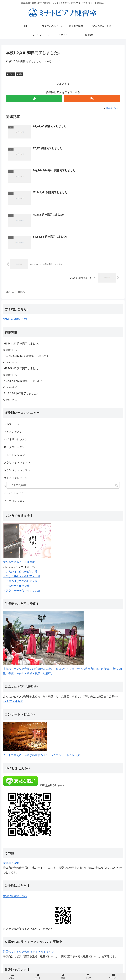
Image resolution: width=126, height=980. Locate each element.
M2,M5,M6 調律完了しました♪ (22, 368)
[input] (63, 485)
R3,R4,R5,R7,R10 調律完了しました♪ (26, 356)
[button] (117, 486)
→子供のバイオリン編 (16, 586)
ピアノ (12, 74)
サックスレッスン (14, 447)
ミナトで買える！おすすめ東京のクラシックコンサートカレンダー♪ (43, 755)
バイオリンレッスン (16, 439)
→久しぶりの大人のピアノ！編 (22, 576)
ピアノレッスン (13, 432)
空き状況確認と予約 (15, 319)
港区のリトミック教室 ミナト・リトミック (29, 952)
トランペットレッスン (17, 470)
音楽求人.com (11, 863)
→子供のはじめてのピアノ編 (20, 581)
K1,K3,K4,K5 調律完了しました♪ (23, 381)
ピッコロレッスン (14, 501)
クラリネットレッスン (17, 463)
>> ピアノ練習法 (13, 701)
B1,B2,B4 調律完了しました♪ (21, 393)
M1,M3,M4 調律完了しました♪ (22, 344)
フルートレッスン (14, 455)
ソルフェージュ (13, 424)
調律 (21, 74)
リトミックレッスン (16, 478)
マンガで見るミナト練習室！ (20, 562)
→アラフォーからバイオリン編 (22, 591)
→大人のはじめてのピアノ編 (20, 572)
